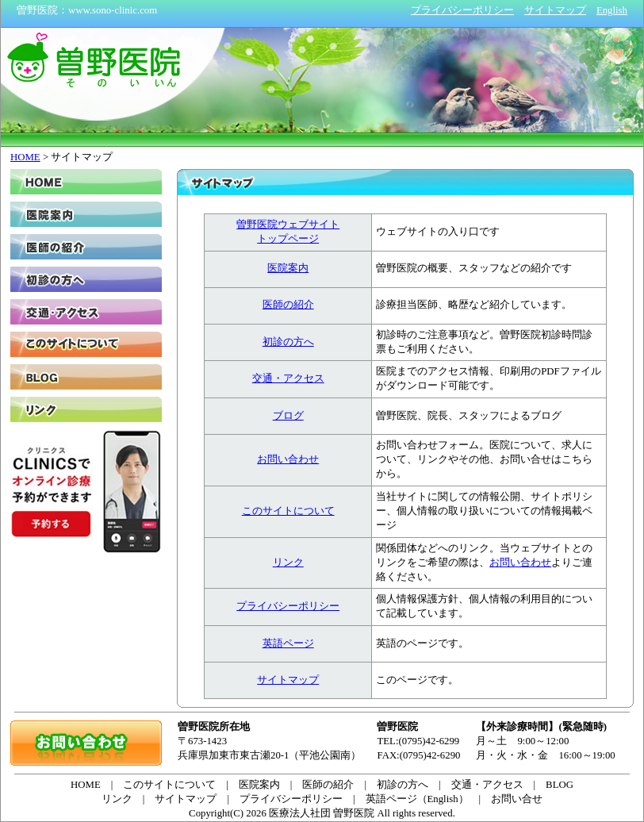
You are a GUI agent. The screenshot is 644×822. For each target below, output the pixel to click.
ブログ (288, 416)
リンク (288, 563)
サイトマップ (288, 680)
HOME (25, 157)
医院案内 (288, 268)
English (612, 10)
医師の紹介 (288, 305)
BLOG (86, 377)
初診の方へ (288, 342)
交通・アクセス (288, 378)
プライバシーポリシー (288, 606)
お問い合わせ (288, 459)
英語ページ (288, 643)
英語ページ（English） (417, 799)
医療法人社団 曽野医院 (322, 813)
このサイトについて (288, 511)
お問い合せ (517, 799)
